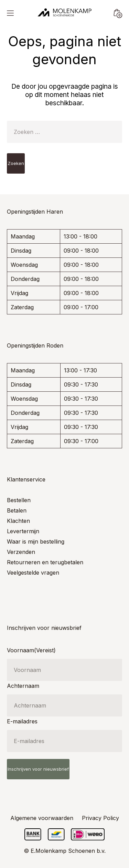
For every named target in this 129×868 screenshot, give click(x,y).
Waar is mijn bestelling (36, 542)
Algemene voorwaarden (42, 818)
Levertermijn (23, 531)
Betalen (17, 510)
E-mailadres (22, 721)
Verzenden (21, 552)
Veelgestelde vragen (33, 573)
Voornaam (31, 650)
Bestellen (19, 500)
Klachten (18, 521)
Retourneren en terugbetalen (45, 562)
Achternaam (23, 686)
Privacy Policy (100, 818)
